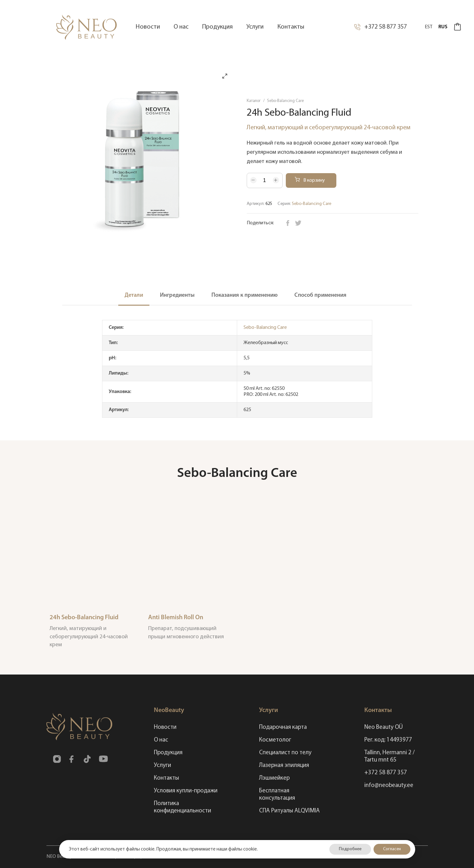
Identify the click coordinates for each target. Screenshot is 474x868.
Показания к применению (244, 295)
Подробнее (350, 849)
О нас (161, 740)
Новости (165, 727)
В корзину (310, 180)
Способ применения (320, 295)
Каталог (254, 101)
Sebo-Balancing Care (285, 101)
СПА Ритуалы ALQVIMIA (289, 811)
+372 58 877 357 (381, 27)
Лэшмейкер (274, 778)
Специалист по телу (285, 753)
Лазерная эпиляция (284, 766)
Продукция (168, 753)
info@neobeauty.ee (389, 786)
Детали (134, 295)
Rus (443, 27)
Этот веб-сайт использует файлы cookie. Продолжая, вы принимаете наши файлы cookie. (163, 849)
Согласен (392, 849)
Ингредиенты (177, 295)
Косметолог (275, 740)
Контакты (166, 778)
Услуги (162, 766)
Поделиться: (260, 223)
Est (429, 27)
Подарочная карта (283, 727)
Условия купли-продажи (186, 791)
